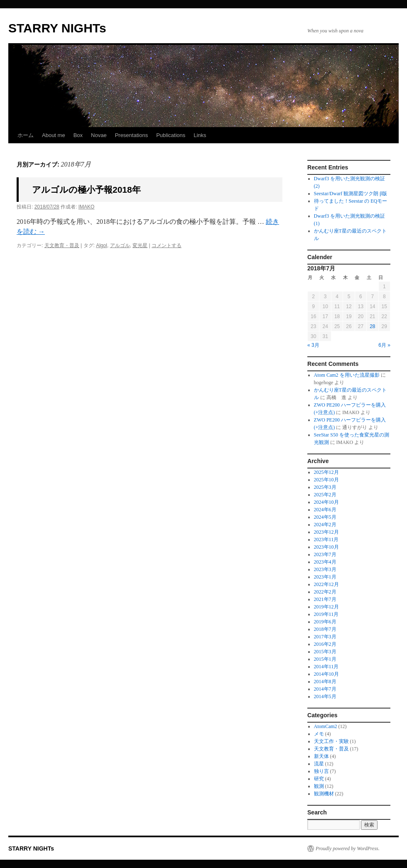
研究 (319, 779)
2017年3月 (325, 637)
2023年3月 (325, 569)
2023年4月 (325, 562)
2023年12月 (326, 532)
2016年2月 (325, 644)
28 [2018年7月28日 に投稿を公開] (372, 326)
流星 (319, 764)
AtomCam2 (326, 726)
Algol (102, 245)
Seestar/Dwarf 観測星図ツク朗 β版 (351, 194)
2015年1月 (325, 659)
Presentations (132, 135)
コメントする (167, 245)
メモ (319, 734)
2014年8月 (325, 682)
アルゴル (120, 245)
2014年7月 (325, 689)
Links (200, 135)
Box (78, 135)
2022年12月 (326, 584)
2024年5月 (325, 517)
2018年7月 (325, 629)
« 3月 (313, 345)
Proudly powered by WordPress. (348, 848)
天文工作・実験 (331, 741)
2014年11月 (326, 667)
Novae (99, 135)
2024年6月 (325, 510)
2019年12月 (326, 607)
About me (54, 135)
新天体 (321, 756)
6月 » (384, 345)
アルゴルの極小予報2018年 (86, 190)
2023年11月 (326, 539)
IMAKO (87, 207)
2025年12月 (326, 472)
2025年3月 (325, 487)
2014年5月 (325, 696)
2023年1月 (325, 577)
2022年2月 (325, 592)
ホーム (26, 135)
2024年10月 (326, 502)
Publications (171, 135)
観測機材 (324, 794)
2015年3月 (325, 652)
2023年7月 (325, 554)
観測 (319, 786)
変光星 (140, 245)
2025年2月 (325, 495)
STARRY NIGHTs (57, 28)
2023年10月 (326, 547)
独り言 (321, 771)
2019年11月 (326, 614)
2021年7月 (325, 599)
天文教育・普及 (62, 245)
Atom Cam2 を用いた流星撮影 (347, 375)
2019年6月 (325, 622)
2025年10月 (326, 480)
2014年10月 (326, 674)
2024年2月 (325, 525)
